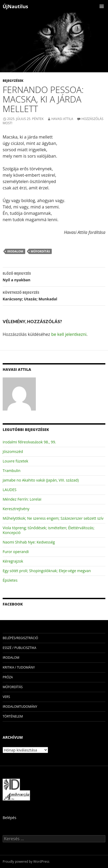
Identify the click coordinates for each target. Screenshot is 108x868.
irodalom (15, 251)
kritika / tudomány (19, 667)
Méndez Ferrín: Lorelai (22, 499)
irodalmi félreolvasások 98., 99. (29, 442)
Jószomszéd (13, 451)
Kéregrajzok (13, 561)
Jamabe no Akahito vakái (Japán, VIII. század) (41, 480)
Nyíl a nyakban (54, 276)
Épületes (10, 580)
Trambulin (12, 471)
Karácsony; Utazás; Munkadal (54, 295)
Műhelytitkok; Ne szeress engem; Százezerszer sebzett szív (53, 518)
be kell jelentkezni (69, 334)
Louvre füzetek (15, 461)
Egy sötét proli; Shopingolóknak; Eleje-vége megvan (47, 571)
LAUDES (10, 490)
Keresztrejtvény (16, 509)
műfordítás (40, 251)
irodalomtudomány (20, 707)
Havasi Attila (62, 119)
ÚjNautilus (15, 6)
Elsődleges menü (102, 6)
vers (6, 697)
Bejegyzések (13, 81)
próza (8, 677)
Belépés (9, 818)
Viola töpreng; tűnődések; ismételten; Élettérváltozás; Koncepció (49, 530)
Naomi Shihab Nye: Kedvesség (29, 542)
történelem (13, 716)
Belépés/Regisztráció (20, 638)
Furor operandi (16, 552)
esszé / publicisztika (20, 648)
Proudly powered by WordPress (26, 862)
